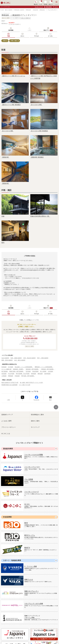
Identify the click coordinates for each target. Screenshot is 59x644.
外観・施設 (14, 41)
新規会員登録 (48, 7)
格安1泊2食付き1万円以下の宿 (10, 383)
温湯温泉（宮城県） (19, 369)
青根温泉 (11, 376)
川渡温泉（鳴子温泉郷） (48, 369)
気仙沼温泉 (35, 371)
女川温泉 (11, 367)
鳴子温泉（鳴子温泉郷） (28, 376)
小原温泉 (4, 376)
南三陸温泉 (5, 371)
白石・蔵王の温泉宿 (7, 10)
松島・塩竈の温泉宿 (16, 358)
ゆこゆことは (6, 433)
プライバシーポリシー (9, 427)
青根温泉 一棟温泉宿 (32, 10)
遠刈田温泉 (47, 374)
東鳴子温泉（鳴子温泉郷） (17, 371)
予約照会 (45, 3)
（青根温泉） (42, 10)
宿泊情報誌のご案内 (37, 415)
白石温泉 (50, 371)
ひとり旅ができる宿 (25, 385)
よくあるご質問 (6, 421)
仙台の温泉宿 (5, 358)
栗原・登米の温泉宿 (7, 360)
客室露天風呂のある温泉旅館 (9, 385)
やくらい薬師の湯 (6, 369)
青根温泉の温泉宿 (19, 10)
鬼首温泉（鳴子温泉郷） (32, 369)
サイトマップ (35, 427)
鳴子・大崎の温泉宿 (43, 358)
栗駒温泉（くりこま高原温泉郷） (44, 367)
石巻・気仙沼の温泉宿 (29, 358)
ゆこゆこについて (39, 7)
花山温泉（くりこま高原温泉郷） (24, 367)
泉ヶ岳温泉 (43, 371)
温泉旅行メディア (7, 415)
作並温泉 (17, 376)
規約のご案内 (35, 421)
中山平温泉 (11, 374)
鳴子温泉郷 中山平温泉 (23, 374)
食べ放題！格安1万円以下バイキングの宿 (31, 383)
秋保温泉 (34, 374)
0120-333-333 (31, 338)
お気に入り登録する (25, 18)
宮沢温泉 (28, 371)
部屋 (4, 41)
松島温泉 (4, 367)
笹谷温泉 (4, 374)
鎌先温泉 (40, 374)
